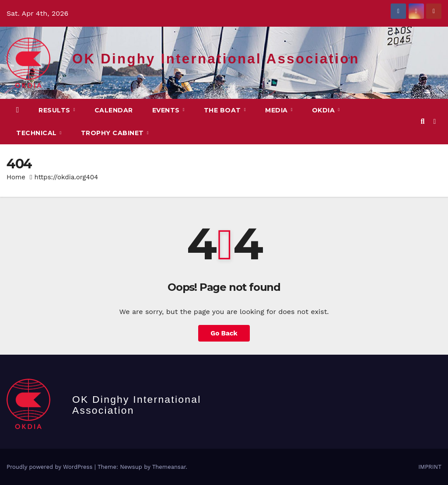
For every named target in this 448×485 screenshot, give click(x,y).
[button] (422, 121)
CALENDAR (114, 110)
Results (55, 110)
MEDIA (277, 110)
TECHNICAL (37, 133)
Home (16, 177)
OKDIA (324, 110)
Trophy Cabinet (114, 133)
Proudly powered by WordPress (51, 467)
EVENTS (167, 110)
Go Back (224, 333)
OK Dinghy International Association (216, 59)
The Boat (224, 110)
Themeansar (169, 467)
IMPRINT (430, 467)
